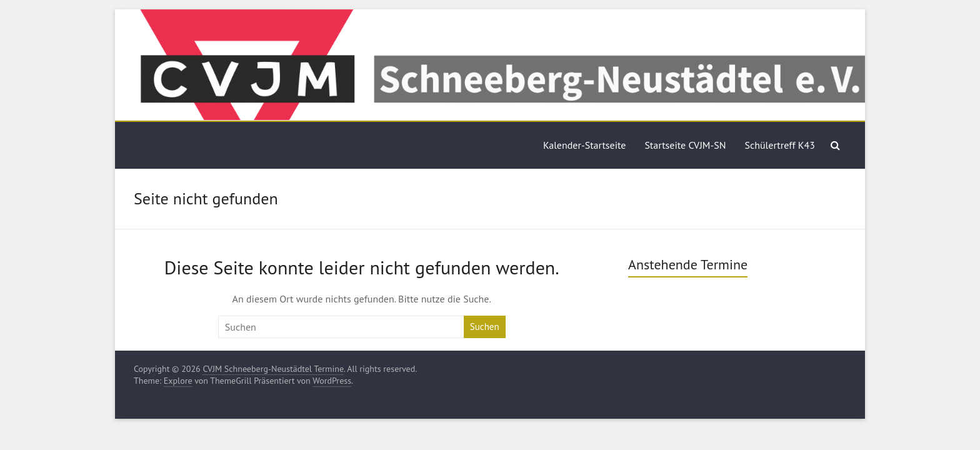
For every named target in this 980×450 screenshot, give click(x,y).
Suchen (485, 327)
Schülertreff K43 (780, 145)
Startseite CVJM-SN (685, 145)
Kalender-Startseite (584, 145)
